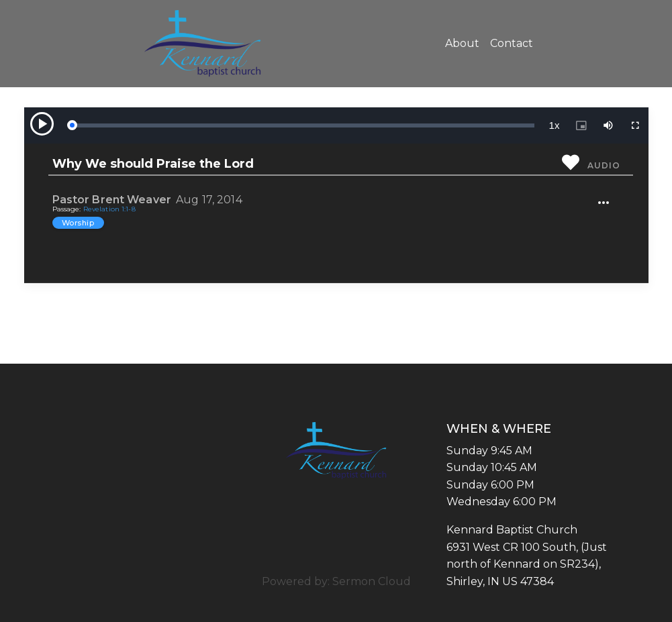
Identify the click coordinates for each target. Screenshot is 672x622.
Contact (512, 43)
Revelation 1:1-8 (109, 209)
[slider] (303, 125)
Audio (604, 165)
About (462, 43)
